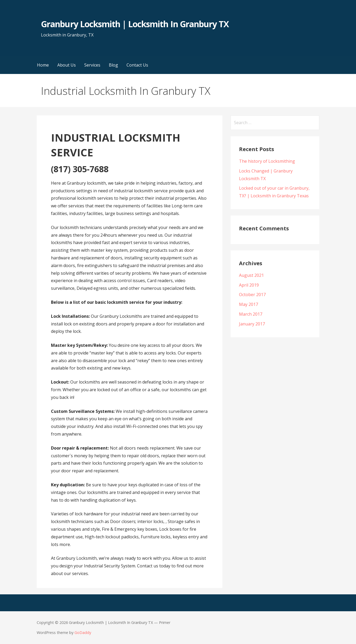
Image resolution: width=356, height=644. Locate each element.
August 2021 (251, 275)
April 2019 (249, 285)
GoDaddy (83, 633)
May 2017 (249, 304)
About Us (67, 65)
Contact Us (137, 65)
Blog (113, 65)
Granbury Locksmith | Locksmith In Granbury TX (135, 24)
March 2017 (251, 314)
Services (92, 65)
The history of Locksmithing (267, 161)
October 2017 (252, 295)
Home (43, 65)
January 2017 (252, 324)
